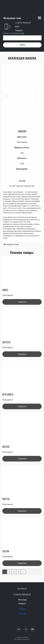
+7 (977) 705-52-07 (23, 23)
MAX (17, 27)
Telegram (19, 30)
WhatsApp (22, 600)
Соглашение (22, 614)
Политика (22, 609)
